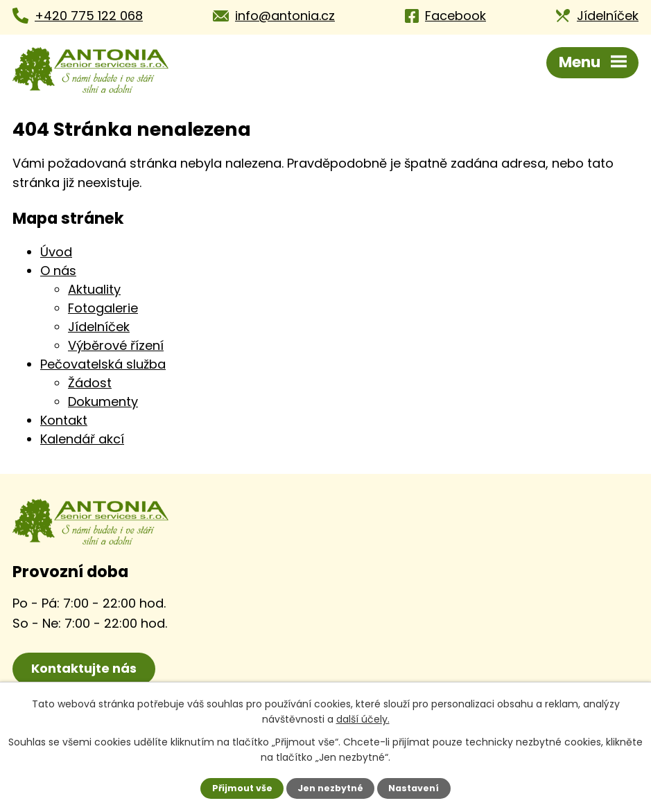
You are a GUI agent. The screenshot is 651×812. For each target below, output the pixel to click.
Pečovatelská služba (103, 364)
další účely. (363, 719)
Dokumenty (103, 401)
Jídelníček (99, 327)
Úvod (56, 252)
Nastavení (414, 788)
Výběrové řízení (116, 345)
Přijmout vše (242, 788)
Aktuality (94, 289)
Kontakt (64, 420)
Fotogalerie (103, 308)
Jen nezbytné (330, 788)
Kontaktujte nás (84, 668)
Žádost (90, 383)
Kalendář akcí (82, 439)
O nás (58, 271)
